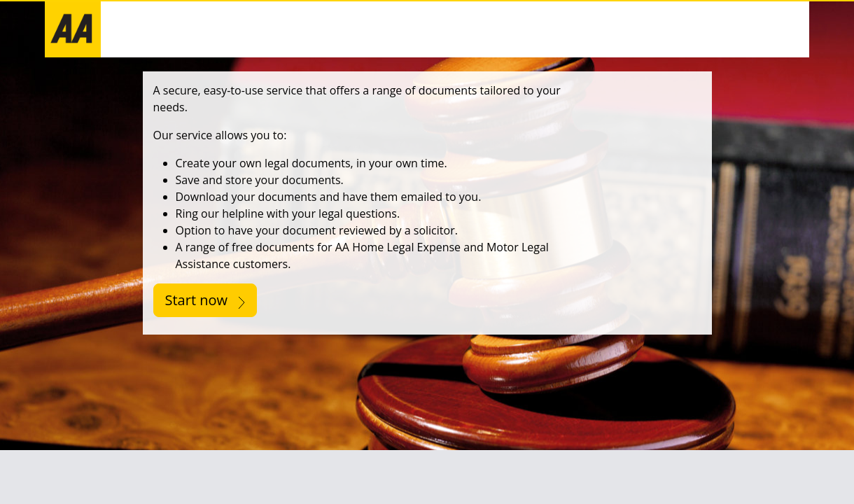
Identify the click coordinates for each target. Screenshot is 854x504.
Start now (205, 300)
